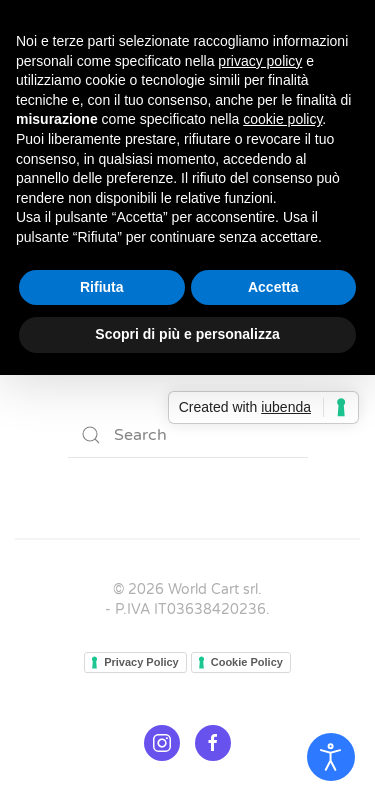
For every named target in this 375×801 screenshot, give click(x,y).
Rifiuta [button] (102, 287)
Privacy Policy (141, 662)
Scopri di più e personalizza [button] (187, 334)
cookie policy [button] (282, 119)
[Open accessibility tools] (331, 757)
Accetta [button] (273, 287)
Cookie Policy (247, 662)
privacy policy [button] (260, 61)
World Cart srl (213, 589)
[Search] (188, 435)
